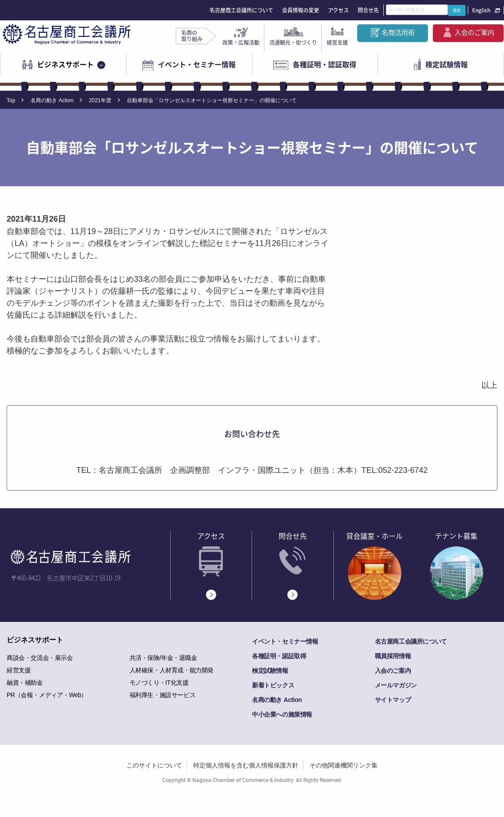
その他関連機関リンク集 (344, 765)
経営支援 (337, 42)
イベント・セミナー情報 (197, 64)
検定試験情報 (447, 64)
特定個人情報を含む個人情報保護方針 (246, 765)
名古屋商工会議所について (241, 10)
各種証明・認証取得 (325, 64)
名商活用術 (398, 32)
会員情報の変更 (301, 10)
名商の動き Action (52, 100)
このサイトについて (154, 765)
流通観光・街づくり (293, 42)
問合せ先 (368, 10)
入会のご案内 (474, 32)
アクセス (338, 10)
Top (11, 100)
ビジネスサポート (65, 64)
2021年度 (100, 100)
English (481, 10)
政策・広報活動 (241, 42)
